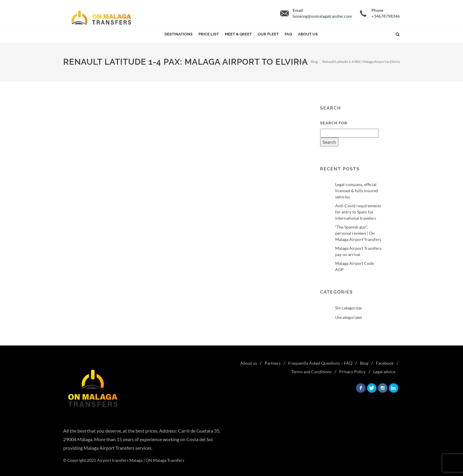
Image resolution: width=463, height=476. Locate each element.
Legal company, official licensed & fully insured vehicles (357, 191)
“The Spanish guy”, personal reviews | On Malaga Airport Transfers (358, 233)
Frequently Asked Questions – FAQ (320, 363)
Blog (314, 62)
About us (308, 34)
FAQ (288, 34)
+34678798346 (386, 16)
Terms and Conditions (312, 372)
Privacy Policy (352, 372)
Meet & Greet (238, 34)
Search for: (334, 123)
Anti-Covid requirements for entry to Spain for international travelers (358, 212)
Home (301, 62)
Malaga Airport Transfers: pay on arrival (359, 251)
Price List (209, 34)
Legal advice (384, 372)
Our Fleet (268, 34)
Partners (273, 363)
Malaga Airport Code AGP (354, 266)
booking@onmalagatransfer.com (322, 16)
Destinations (178, 34)
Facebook (385, 363)
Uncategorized (348, 317)
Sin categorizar (349, 308)
